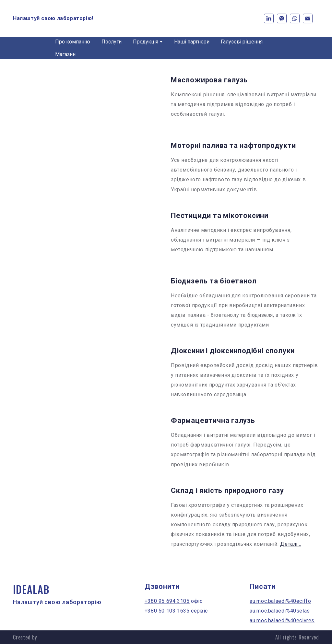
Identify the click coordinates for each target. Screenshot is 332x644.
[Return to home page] (166, 18)
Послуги (112, 42)
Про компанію (73, 42)
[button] (269, 18)
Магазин (65, 54)
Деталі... (290, 544)
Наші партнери (192, 42)
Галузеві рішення (242, 42)
